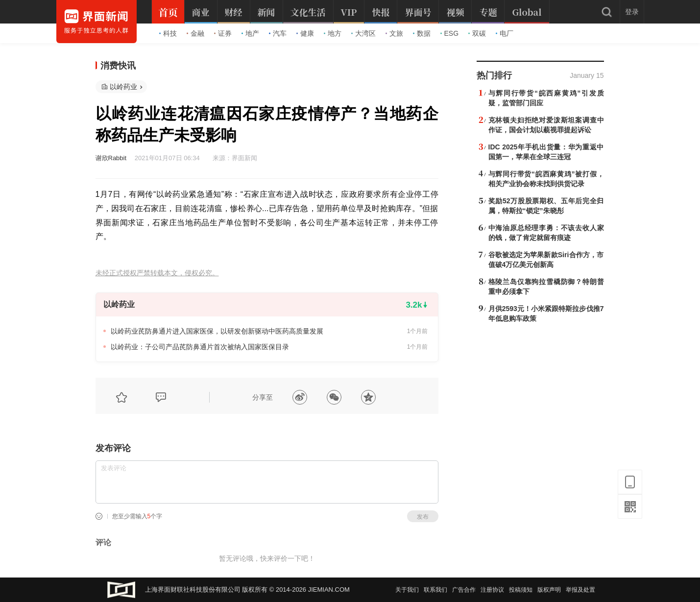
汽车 (278, 33)
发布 (423, 517)
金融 (195, 33)
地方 (333, 33)
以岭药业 (123, 87)
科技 (168, 33)
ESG (450, 33)
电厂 (505, 33)
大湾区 (363, 33)
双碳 (477, 33)
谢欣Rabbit (111, 158)
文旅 (394, 33)
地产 (250, 33)
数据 (422, 33)
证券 (223, 33)
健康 (305, 33)
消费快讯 (118, 66)
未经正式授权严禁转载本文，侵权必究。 (157, 273)
